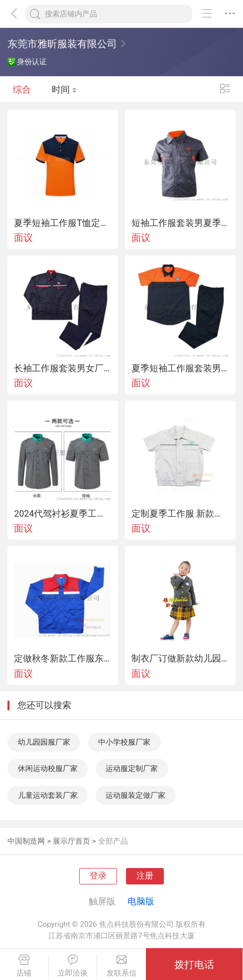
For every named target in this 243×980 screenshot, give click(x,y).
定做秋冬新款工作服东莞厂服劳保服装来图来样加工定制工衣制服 (63, 658)
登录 (98, 876)
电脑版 (141, 901)
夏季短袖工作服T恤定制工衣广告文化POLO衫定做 (63, 223)
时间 (64, 89)
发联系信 (121, 966)
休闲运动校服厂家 (48, 768)
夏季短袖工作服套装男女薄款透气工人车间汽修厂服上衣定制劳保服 (180, 368)
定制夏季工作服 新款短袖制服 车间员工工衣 (180, 514)
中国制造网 (26, 841)
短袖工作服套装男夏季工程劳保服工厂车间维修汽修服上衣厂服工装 (180, 223)
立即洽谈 (73, 966)
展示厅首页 (71, 841)
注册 (145, 876)
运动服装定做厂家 (135, 795)
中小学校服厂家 (124, 742)
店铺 (24, 966)
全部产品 (113, 841)
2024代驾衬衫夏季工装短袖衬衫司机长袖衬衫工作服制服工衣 (63, 514)
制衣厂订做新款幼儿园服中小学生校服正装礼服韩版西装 (180, 658)
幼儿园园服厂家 (44, 742)
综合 (22, 89)
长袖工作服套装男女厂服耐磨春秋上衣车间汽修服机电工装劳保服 (63, 368)
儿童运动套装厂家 (48, 795)
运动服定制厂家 (132, 768)
